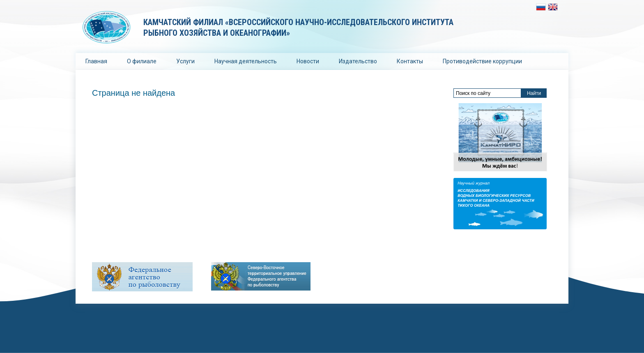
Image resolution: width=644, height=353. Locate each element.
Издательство (358, 61)
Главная (96, 61)
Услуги (185, 61)
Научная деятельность (246, 61)
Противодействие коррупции (482, 61)
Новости (308, 61)
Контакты (410, 61)
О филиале (142, 61)
